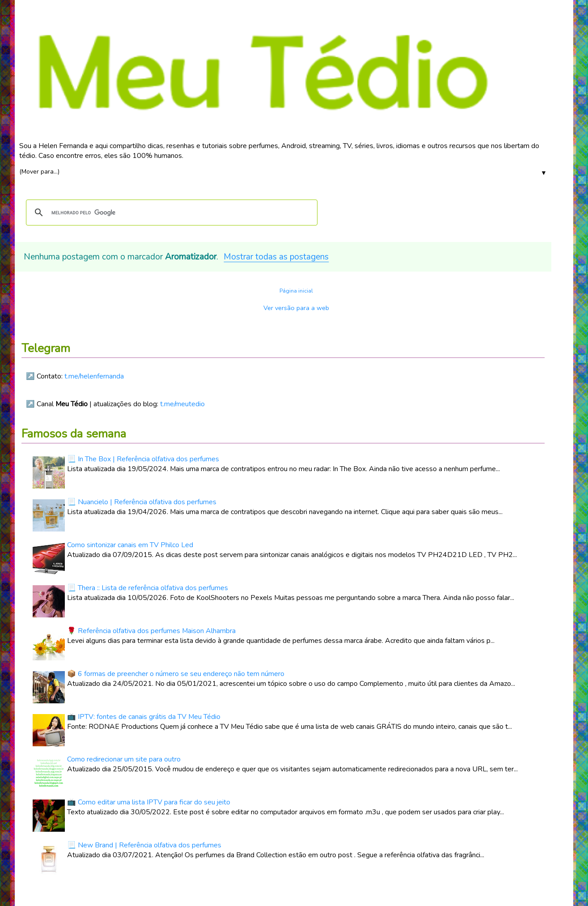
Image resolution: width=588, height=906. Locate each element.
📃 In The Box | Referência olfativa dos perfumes (143, 459)
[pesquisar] (170, 213)
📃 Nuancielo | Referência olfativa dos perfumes (142, 502)
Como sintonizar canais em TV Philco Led (130, 545)
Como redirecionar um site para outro (124, 759)
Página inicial (296, 291)
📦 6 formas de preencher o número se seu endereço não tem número (176, 674)
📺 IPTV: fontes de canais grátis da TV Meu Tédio (144, 717)
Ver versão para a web (296, 308)
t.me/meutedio (182, 404)
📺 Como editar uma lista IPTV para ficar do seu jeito (149, 802)
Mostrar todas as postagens (276, 257)
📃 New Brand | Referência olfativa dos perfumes (144, 845)
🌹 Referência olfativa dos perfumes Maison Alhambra (151, 631)
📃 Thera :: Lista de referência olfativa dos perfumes (148, 588)
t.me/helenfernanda (94, 376)
